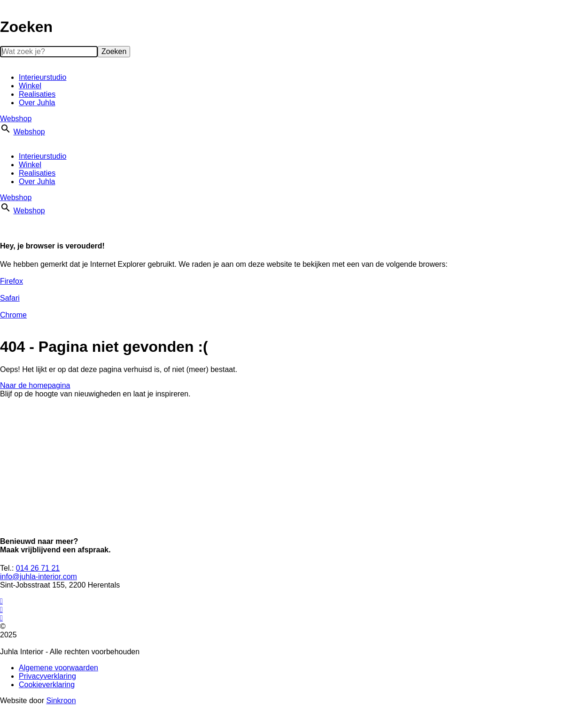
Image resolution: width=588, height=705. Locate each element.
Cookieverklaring (47, 685)
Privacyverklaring (47, 676)
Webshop (16, 119)
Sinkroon (61, 701)
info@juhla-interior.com (39, 577)
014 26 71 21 (38, 568)
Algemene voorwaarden (58, 668)
